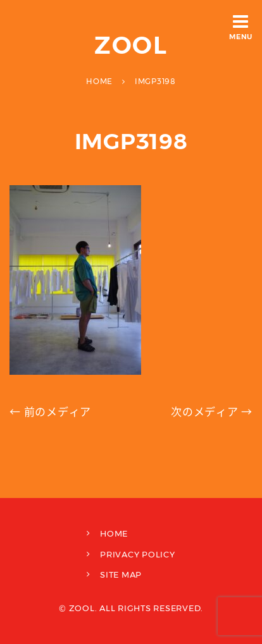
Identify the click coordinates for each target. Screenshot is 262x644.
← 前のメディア (50, 412)
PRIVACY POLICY (138, 554)
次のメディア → (212, 412)
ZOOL (131, 45)
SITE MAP (121, 574)
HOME (114, 533)
